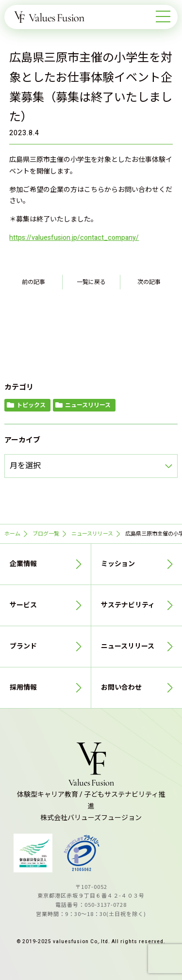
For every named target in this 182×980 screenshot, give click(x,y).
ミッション (118, 564)
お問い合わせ (121, 688)
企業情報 (23, 564)
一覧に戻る (91, 282)
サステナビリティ (128, 605)
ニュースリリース (88, 405)
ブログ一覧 (46, 534)
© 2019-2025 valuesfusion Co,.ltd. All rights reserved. (91, 942)
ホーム (12, 534)
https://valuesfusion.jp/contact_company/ (74, 238)
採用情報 (23, 688)
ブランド (23, 646)
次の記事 (149, 282)
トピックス (31, 405)
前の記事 (33, 282)
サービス (23, 605)
